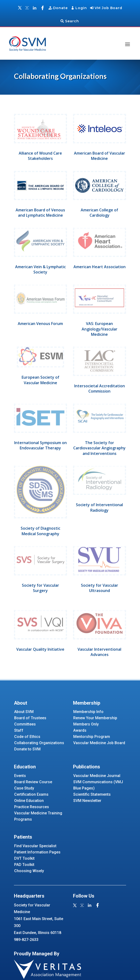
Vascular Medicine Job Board (99, 743)
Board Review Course (33, 782)
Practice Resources (32, 807)
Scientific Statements (92, 794)
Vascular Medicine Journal (97, 776)
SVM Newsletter (87, 801)
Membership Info (88, 712)
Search (72, 21)
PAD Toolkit (24, 865)
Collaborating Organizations (39, 743)
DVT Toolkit (24, 858)
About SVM (24, 712)
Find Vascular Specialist (35, 846)
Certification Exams (31, 794)
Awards (80, 730)
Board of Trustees (30, 718)
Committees (25, 724)
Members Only (86, 724)
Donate (60, 8)
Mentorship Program (92, 737)
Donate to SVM (27, 749)
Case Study (24, 788)
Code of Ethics (27, 737)
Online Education (29, 801)
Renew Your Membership (95, 718)
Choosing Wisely (29, 871)
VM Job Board (108, 8)
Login (81, 8)
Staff (19, 730)
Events (20, 776)
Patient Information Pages (37, 852)
